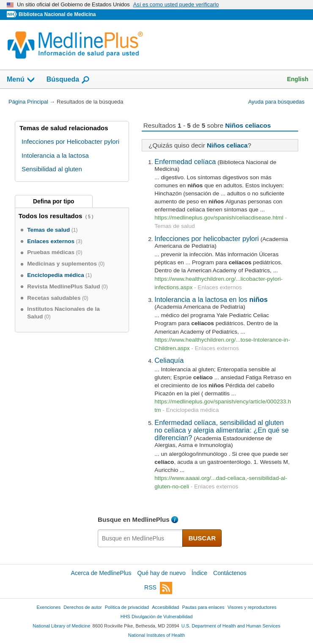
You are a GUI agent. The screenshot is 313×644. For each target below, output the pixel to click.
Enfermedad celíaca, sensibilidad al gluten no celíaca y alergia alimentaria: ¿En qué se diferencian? (221, 430)
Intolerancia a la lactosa (55, 155)
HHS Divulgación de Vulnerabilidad (157, 617)
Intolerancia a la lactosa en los (211, 299)
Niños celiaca (227, 145)
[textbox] (140, 538)
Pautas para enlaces (203, 607)
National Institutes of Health (156, 635)
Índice (199, 573)
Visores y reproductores (252, 607)
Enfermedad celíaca (185, 162)
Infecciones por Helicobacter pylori (70, 141)
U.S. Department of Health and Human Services (231, 626)
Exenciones (49, 607)
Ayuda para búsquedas (276, 102)
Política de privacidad (127, 607)
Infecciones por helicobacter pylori (207, 238)
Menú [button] (21, 80)
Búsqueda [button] (68, 80)
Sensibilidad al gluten (52, 169)
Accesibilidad (165, 607)
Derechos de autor (82, 607)
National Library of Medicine (61, 626)
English (298, 79)
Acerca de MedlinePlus (101, 573)
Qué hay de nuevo (161, 573)
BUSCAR (202, 538)
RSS (158, 588)
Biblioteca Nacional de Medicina (57, 14)
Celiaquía (169, 360)
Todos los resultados (51, 216)
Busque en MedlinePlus (134, 519)
